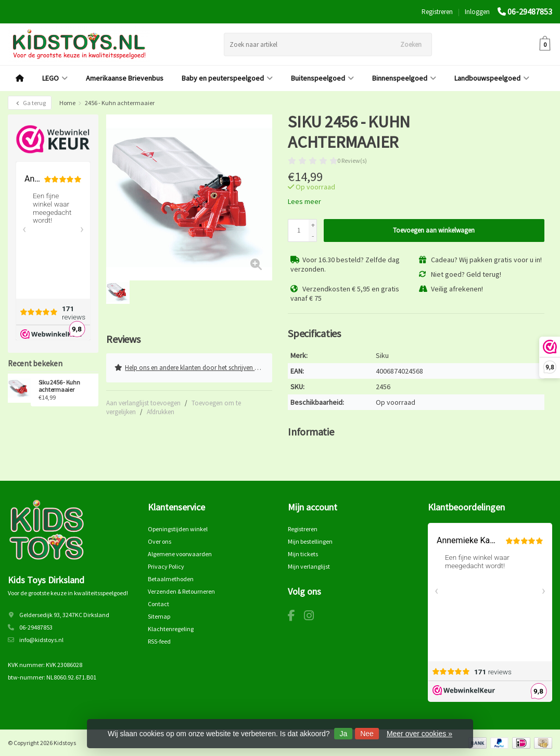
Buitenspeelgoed (322, 78)
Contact (158, 603)
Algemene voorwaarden (180, 553)
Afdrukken (161, 410)
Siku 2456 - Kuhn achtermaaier (59, 386)
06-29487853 (530, 11)
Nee (367, 734)
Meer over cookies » (419, 734)
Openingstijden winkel (178, 528)
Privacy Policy (166, 566)
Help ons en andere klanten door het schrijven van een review (193, 367)
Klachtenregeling (171, 628)
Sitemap (159, 616)
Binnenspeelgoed (404, 78)
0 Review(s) (352, 161)
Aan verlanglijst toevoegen (143, 401)
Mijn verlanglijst (309, 566)
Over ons (160, 541)
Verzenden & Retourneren (181, 591)
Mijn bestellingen (310, 541)
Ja (343, 734)
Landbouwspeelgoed (492, 78)
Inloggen (477, 12)
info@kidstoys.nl (41, 640)
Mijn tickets (303, 553)
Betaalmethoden (171, 578)
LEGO (55, 78)
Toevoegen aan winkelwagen (434, 230)
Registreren (437, 12)
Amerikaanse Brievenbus (125, 78)
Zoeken (411, 44)
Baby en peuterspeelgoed (227, 78)
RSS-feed (159, 641)
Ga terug (30, 103)
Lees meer (304, 201)
